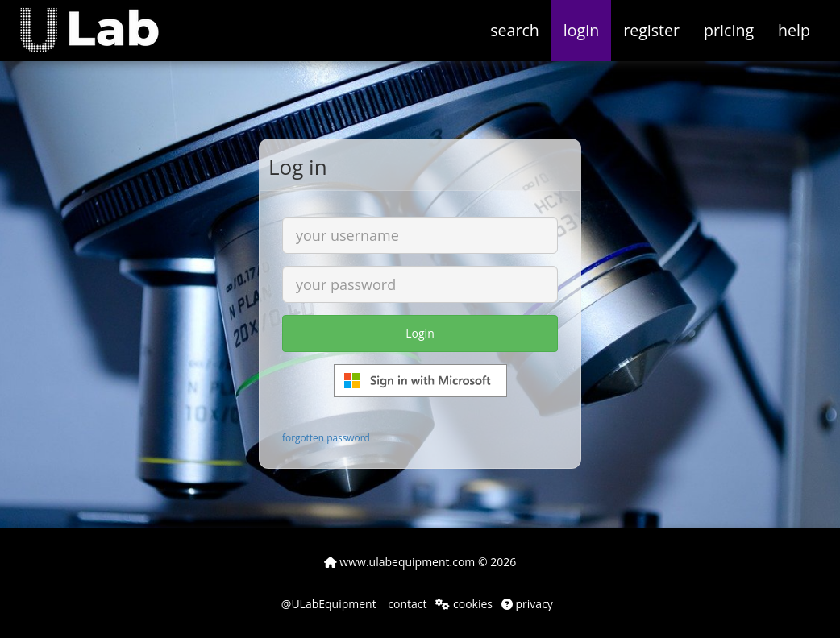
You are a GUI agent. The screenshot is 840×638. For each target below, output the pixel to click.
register (651, 30)
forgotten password (326, 437)
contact (406, 604)
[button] (101, 20)
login (581, 30)
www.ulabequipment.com (400, 562)
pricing (729, 30)
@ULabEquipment (329, 604)
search (515, 30)
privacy (527, 604)
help (794, 30)
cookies (464, 604)
